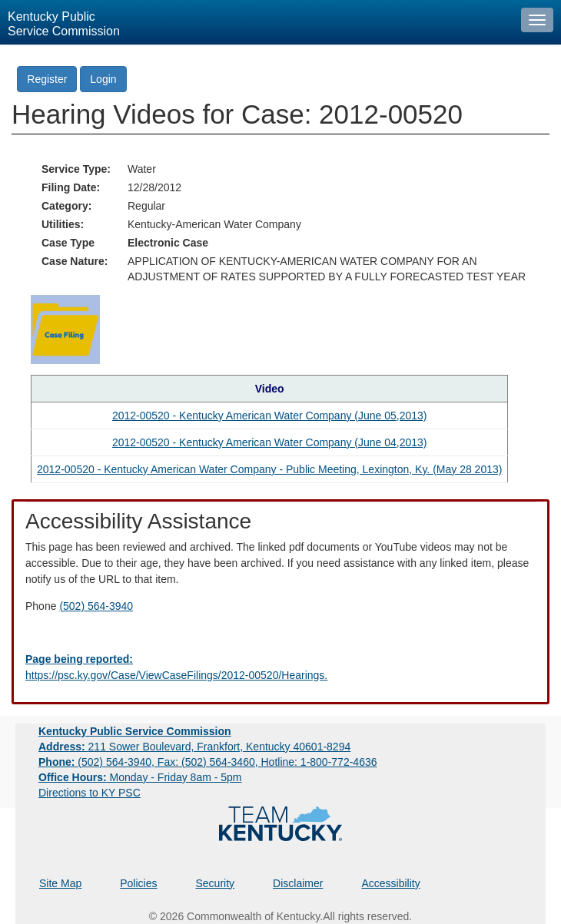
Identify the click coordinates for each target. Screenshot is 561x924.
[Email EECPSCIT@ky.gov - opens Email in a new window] (280, 667)
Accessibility (390, 883)
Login (103, 79)
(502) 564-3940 (96, 606)
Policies (138, 883)
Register (47, 79)
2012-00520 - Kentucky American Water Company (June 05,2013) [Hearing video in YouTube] (270, 416)
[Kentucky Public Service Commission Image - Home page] (257, 22)
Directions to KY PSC (90, 793)
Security (216, 883)
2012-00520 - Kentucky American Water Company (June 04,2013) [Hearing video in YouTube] (270, 442)
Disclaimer (298, 883)
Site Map (60, 883)
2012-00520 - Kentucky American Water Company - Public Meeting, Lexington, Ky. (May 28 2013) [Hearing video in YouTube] (269, 469)
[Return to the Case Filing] (65, 329)
